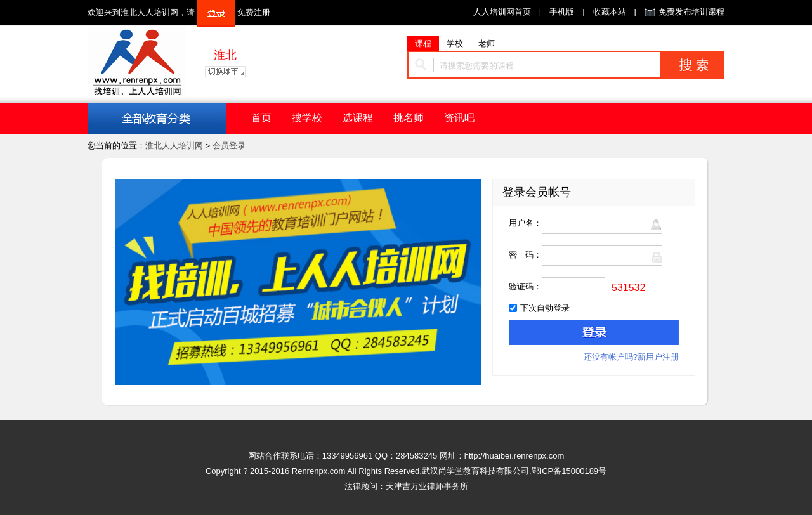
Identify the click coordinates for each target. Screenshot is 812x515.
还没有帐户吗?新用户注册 (631, 357)
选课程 (358, 118)
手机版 (562, 12)
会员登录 (229, 146)
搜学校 (307, 118)
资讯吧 (459, 118)
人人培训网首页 (502, 12)
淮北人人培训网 (174, 146)
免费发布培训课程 (691, 12)
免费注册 (254, 12)
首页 (261, 118)
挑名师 (409, 118)
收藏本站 (610, 12)
